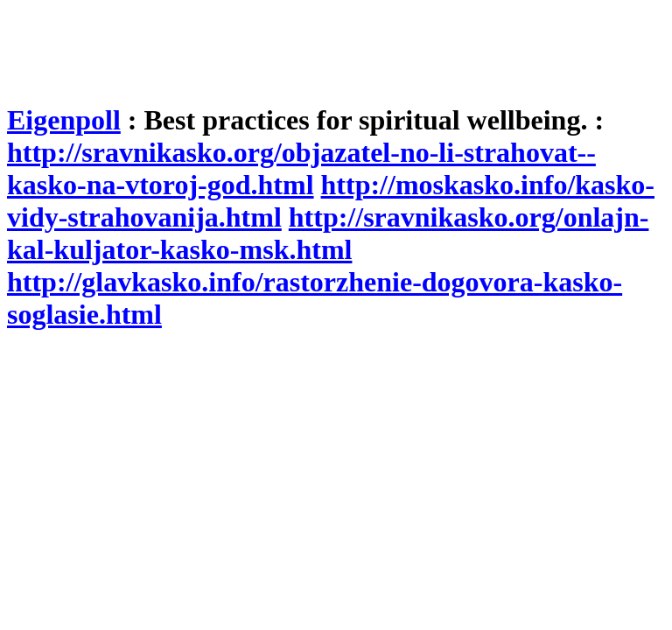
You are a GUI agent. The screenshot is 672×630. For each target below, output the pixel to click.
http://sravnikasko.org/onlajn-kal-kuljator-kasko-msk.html (328, 233)
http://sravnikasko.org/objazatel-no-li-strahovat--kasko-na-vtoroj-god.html (301, 168)
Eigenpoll (64, 120)
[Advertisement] (325, 46)
